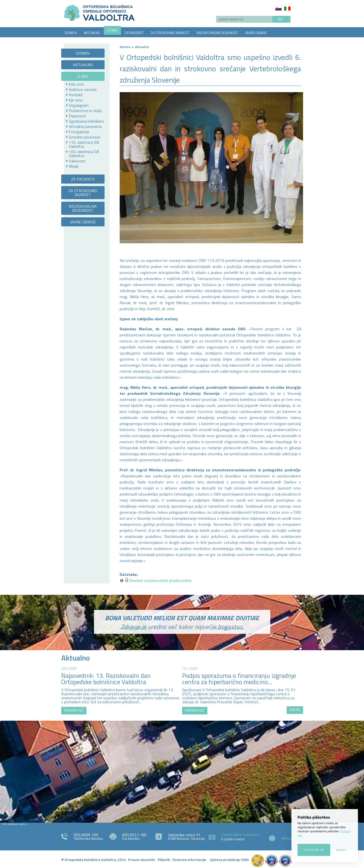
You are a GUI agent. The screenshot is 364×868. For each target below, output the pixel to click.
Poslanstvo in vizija (85, 111)
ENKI (245, 860)
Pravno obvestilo (142, 860)
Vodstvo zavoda (83, 89)
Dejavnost (78, 116)
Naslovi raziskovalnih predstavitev (161, 580)
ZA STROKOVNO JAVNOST (170, 33)
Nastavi (341, 850)
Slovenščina (278, 9)
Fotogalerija (79, 132)
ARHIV (295, 710)
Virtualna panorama (85, 126)
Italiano (287, 9)
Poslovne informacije (189, 860)
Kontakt (76, 95)
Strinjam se (314, 850)
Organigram (79, 105)
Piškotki (164, 860)
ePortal (288, 838)
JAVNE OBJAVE (256, 33)
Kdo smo (76, 84)
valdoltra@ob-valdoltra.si (240, 834)
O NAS (112, 30)
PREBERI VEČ (74, 710)
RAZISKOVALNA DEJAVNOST (217, 33)
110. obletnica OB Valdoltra (84, 144)
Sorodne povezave (85, 137)
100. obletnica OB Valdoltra (84, 154)
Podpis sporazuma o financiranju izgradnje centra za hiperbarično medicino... (239, 679)
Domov (125, 47)
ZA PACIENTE (134, 33)
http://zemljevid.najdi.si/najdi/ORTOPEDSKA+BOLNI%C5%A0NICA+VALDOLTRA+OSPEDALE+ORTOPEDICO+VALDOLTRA (182, 771)
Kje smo (76, 100)
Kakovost (77, 161)
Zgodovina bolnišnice (86, 121)
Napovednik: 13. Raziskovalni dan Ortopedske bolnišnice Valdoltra (106, 679)
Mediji (74, 166)
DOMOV (71, 33)
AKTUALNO (92, 33)
